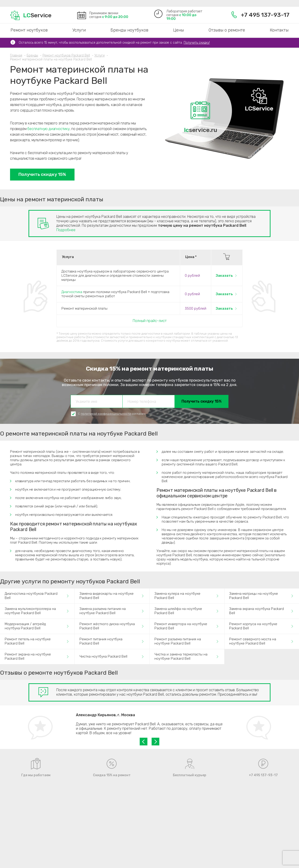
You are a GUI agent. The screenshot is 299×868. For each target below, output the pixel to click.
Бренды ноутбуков (129, 30)
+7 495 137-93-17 (260, 15)
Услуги (79, 30)
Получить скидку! (197, 43)
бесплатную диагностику (48, 129)
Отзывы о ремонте (227, 30)
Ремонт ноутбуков (29, 30)
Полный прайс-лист (150, 321)
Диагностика (72, 292)
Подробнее (66, 230)
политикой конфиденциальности (106, 414)
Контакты (279, 30)
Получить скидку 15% (42, 174)
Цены (178, 30)
